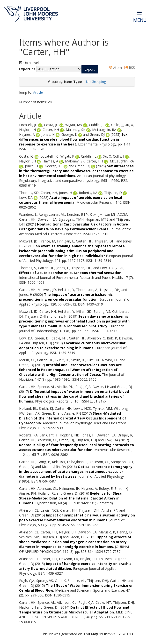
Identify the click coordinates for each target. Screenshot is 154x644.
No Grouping (96, 82)
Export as (27, 69)
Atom (114, 68)
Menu (140, 20)
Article (38, 92)
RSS (129, 68)
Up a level (29, 63)
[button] (90, 69)
